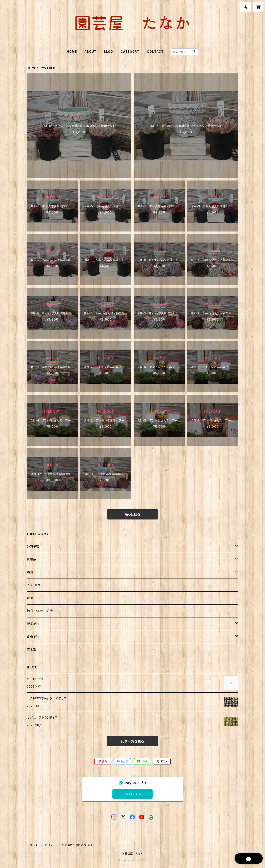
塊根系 (31, 559)
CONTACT (155, 52)
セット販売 (34, 585)
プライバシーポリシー (43, 845)
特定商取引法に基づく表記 (78, 845)
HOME (72, 52)
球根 (30, 598)
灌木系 (31, 650)
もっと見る (132, 514)
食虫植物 (33, 637)
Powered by (132, 860)
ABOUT (90, 52)
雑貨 (30, 572)
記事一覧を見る (132, 741)
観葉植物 (33, 624)
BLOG (108, 52)
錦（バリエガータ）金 (40, 611)
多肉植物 (33, 546)
